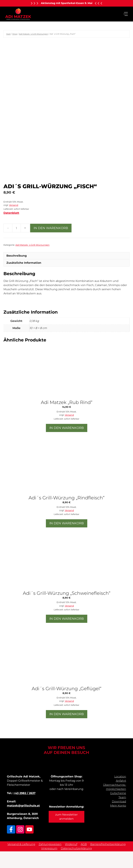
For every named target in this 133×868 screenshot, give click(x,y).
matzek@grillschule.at (23, 822)
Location (120, 793)
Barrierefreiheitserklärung (108, 861)
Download (119, 818)
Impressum (49, 865)
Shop (15, 34)
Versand (14, 222)
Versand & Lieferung (21, 861)
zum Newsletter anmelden (66, 833)
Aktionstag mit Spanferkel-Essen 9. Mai (67, 3)
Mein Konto (118, 822)
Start (8, 34)
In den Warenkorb (51, 244)
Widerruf (71, 861)
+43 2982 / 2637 (24, 810)
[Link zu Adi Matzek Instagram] (20, 846)
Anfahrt (121, 797)
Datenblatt (11, 230)
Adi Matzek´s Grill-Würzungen (33, 34)
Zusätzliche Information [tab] (24, 279)
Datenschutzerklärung (76, 865)
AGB (84, 861)
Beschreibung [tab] (17, 272)
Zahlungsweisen (50, 861)
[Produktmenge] (16, 245)
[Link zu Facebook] (11, 846)
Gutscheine (118, 810)
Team (122, 814)
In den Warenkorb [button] (67, 444)
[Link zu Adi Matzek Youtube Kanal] (29, 846)
